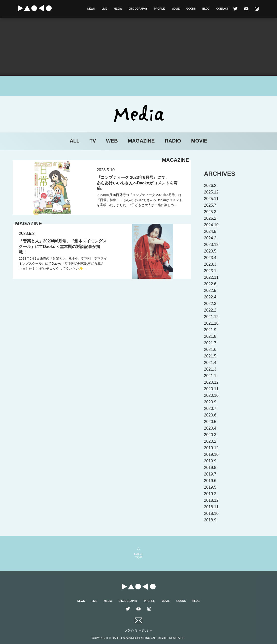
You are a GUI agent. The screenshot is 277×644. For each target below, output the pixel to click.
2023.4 (210, 258)
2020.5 (210, 422)
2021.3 (210, 369)
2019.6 (210, 481)
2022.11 (211, 277)
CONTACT (222, 9)
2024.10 (211, 225)
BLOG (206, 9)
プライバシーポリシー (138, 630)
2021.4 (210, 363)
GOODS (191, 9)
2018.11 (211, 507)
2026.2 (210, 186)
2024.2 (210, 238)
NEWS (91, 9)
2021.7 (210, 343)
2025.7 (210, 205)
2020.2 (210, 441)
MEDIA (118, 9)
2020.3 (210, 435)
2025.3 (210, 212)
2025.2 (210, 218)
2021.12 (211, 317)
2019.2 (210, 494)
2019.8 (210, 468)
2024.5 (210, 231)
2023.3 (210, 264)
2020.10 (211, 395)
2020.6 (210, 415)
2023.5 (210, 251)
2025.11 (211, 199)
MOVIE (176, 9)
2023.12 (211, 245)
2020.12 (211, 382)
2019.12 (211, 448)
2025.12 (211, 192)
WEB (112, 141)
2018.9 (210, 520)
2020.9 (210, 402)
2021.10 (211, 323)
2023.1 (210, 271)
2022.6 (210, 284)
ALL (75, 141)
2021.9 (210, 330)
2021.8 (210, 336)
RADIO (173, 141)
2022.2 (210, 310)
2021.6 (210, 349)
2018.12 (211, 500)
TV (93, 141)
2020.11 (211, 389)
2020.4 (210, 428)
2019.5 (210, 487)
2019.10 (211, 454)
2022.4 (210, 297)
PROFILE (159, 9)
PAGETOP (138, 556)
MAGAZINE (141, 141)
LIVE (104, 9)
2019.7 (210, 474)
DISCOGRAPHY (138, 9)
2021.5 (210, 356)
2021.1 (210, 376)
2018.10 (211, 513)
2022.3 (210, 304)
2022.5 (210, 290)
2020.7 (210, 409)
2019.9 (210, 461)
